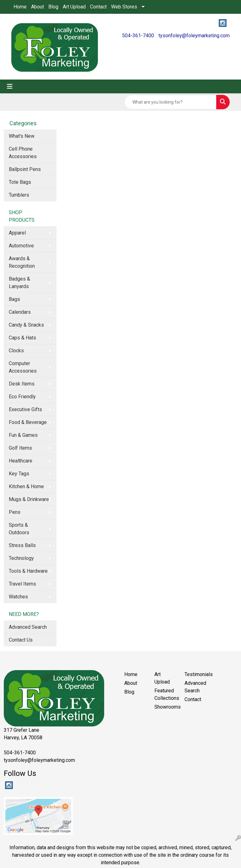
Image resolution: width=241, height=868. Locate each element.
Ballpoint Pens (25, 169)
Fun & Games (23, 435)
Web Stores (124, 7)
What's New (22, 136)
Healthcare (21, 461)
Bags (14, 299)
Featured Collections (166, 694)
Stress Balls (22, 545)
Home (20, 7)
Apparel (17, 233)
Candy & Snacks (26, 325)
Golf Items (20, 448)
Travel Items (22, 584)
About (37, 7)
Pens (15, 512)
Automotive (21, 246)
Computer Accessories (23, 367)
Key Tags (19, 474)
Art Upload (74, 7)
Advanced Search (28, 627)
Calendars (20, 312)
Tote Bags (20, 182)
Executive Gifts (25, 409)
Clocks (16, 351)
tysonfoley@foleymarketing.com (194, 36)
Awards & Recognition (22, 262)
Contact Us (21, 640)
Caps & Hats (22, 338)
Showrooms (166, 707)
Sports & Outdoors (19, 529)
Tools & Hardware (28, 571)
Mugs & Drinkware (29, 499)
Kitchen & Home (26, 486)
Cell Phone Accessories (23, 153)
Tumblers (19, 195)
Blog (53, 7)
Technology (21, 558)
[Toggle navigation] (10, 86)
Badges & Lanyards (19, 283)
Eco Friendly (22, 397)
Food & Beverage (28, 422)
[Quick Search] (170, 102)
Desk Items (22, 384)
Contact (98, 7)
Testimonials (196, 674)
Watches (18, 597)
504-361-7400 (138, 36)
